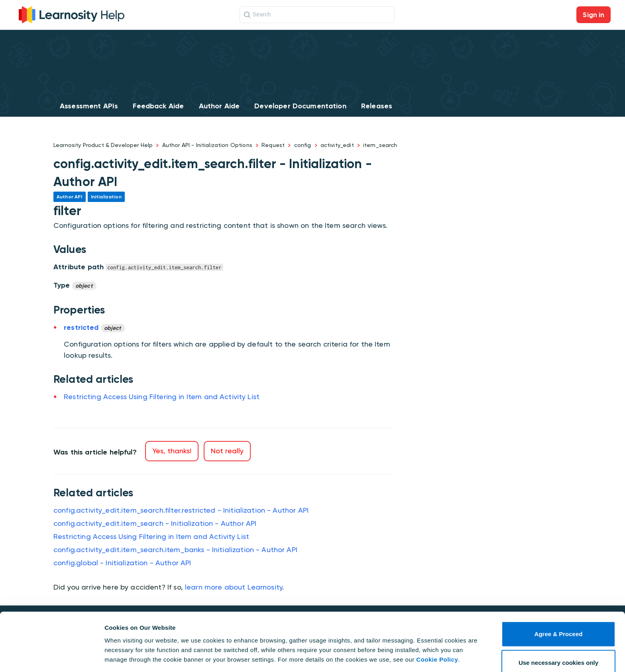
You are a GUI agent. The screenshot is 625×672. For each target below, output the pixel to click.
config (303, 145)
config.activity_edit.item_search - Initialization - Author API (155, 523)
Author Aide (219, 106)
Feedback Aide (158, 106)
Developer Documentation (300, 106)
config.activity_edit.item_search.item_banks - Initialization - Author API (175, 550)
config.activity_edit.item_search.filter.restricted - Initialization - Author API (181, 510)
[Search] (317, 15)
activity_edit (337, 145)
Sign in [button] (594, 15)
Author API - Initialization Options (207, 145)
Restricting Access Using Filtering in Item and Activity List (162, 397)
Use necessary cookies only (558, 638)
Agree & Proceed (559, 609)
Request (273, 145)
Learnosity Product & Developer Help (103, 145)
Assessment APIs (89, 106)
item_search (380, 145)
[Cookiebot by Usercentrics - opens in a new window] (52, 656)
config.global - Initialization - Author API (122, 563)
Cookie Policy (437, 634)
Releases (377, 106)
